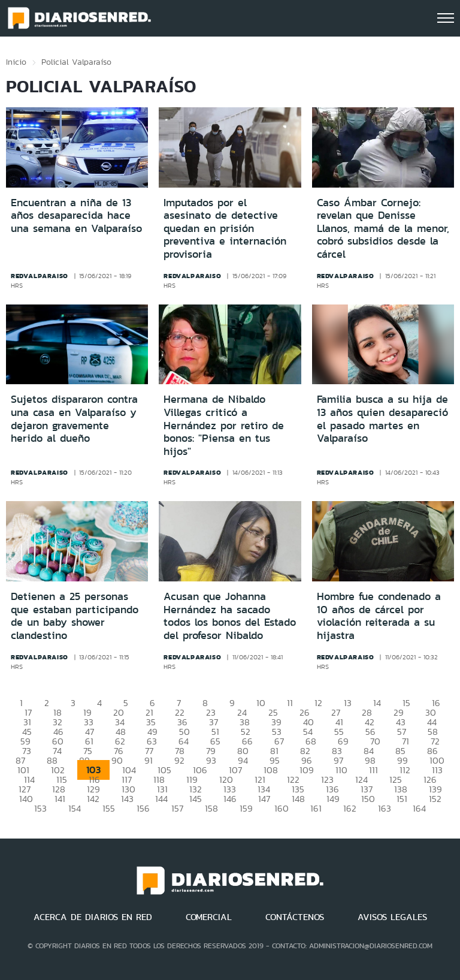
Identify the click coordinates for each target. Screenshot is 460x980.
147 (264, 799)
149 (333, 799)
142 (93, 799)
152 (435, 799)
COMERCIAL (209, 917)
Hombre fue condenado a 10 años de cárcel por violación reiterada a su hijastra (379, 616)
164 (419, 808)
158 (211, 808)
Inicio (16, 62)
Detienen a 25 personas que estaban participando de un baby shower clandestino (75, 616)
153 (40, 808)
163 (385, 808)
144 (161, 799)
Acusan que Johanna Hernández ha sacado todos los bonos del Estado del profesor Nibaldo (230, 616)
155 (109, 808)
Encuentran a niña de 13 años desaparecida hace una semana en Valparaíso (76, 215)
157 (177, 808)
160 (282, 808)
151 (402, 799)
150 (368, 799)
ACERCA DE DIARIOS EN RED (93, 917)
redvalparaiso (40, 276)
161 (316, 808)
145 (196, 799)
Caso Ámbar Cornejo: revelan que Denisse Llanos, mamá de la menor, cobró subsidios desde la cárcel (383, 228)
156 (143, 808)
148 (298, 799)
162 (350, 808)
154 (75, 808)
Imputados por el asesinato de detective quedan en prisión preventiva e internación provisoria (225, 228)
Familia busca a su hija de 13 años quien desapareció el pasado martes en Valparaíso (382, 419)
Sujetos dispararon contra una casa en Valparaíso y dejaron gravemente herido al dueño (74, 419)
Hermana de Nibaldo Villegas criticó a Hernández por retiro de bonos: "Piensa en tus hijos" (224, 425)
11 (290, 703)
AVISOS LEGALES (392, 917)
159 (246, 808)
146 (230, 799)
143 (127, 799)
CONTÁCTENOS (295, 917)
